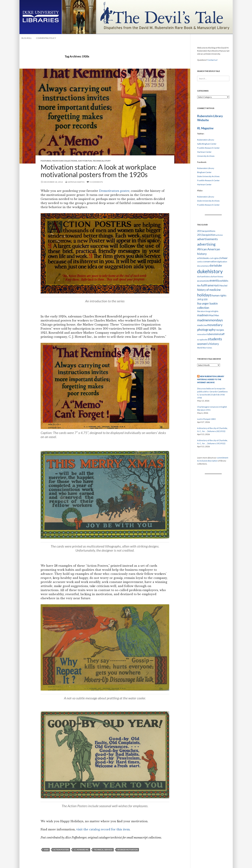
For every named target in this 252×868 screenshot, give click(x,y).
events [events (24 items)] (214, 280)
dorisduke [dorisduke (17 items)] (216, 265)
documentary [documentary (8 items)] (203, 266)
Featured (46, 161)
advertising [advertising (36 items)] (206, 244)
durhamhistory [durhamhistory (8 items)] (204, 276)
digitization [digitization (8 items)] (222, 262)
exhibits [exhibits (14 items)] (224, 281)
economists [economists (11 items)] (203, 281)
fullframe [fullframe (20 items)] (207, 285)
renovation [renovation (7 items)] (202, 334)
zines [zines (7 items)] (210, 348)
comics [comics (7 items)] (200, 262)
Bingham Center (204, 172)
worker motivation (128, 850)
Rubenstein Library (206, 140)
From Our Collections (65, 161)
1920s (46, 850)
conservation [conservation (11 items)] (210, 261)
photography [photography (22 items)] (206, 330)
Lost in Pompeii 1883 (206, 419)
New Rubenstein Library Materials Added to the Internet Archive (211, 379)
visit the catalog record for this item (103, 829)
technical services (103, 850)
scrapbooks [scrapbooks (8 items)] (202, 340)
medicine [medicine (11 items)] (202, 325)
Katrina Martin (76, 182)
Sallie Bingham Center (207, 144)
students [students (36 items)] (215, 339)
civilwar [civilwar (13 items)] (223, 258)
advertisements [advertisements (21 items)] (207, 239)
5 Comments (96, 182)
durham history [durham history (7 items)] (217, 276)
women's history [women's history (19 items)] (208, 344)
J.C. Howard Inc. (81, 850)
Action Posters (61, 850)
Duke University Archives (208, 176)
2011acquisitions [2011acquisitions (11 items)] (206, 231)
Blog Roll (27, 38)
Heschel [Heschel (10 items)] (223, 286)
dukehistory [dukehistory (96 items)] (210, 271)
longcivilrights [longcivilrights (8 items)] (212, 311)
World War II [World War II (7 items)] (202, 348)
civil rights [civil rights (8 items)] (214, 258)
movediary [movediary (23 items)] (215, 325)
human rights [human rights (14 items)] (219, 295)
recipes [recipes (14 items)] (220, 330)
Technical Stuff (102, 161)
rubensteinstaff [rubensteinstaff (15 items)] (215, 334)
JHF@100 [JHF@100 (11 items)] (202, 299)
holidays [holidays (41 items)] (204, 295)
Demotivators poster (114, 191)
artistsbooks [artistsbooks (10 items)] (203, 258)
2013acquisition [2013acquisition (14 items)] (206, 235)
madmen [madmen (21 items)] (203, 315)
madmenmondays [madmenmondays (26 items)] (210, 320)
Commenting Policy (46, 38)
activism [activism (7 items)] (219, 235)
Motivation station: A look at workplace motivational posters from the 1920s (98, 171)
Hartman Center (204, 152)
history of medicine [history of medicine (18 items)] (209, 290)
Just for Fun (85, 161)
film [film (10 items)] (199, 286)
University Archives (206, 156)
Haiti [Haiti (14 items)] (216, 285)
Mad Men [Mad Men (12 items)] (214, 315)
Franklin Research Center (208, 148)
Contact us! (213, 60)
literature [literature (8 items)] (201, 311)
